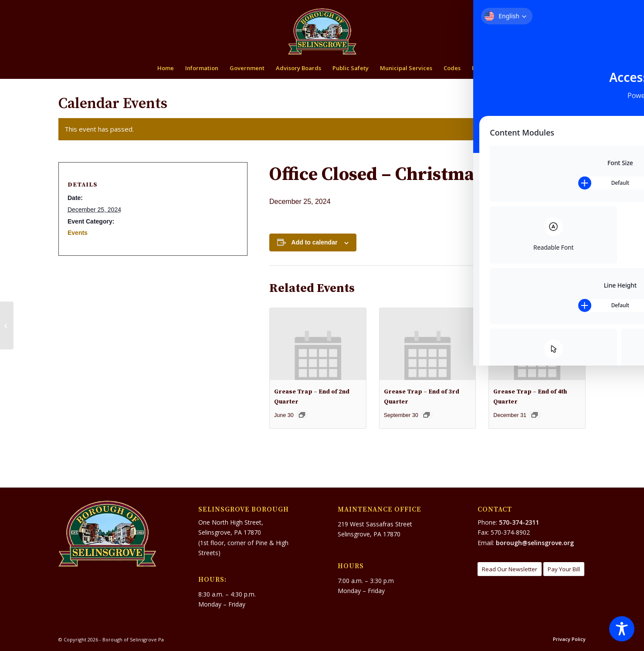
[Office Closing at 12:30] (7, 325)
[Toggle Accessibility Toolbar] (622, 629)
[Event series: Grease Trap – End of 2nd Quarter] (302, 415)
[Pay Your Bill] (564, 569)
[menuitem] (552, 7)
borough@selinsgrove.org (535, 543)
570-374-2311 (519, 522)
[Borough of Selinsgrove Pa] (322, 31)
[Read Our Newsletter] (510, 569)
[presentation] (318, 344)
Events (78, 233)
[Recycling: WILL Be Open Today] (637, 325)
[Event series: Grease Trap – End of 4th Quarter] (535, 415)
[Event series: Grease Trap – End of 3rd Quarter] (427, 415)
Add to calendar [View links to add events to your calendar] (315, 242)
